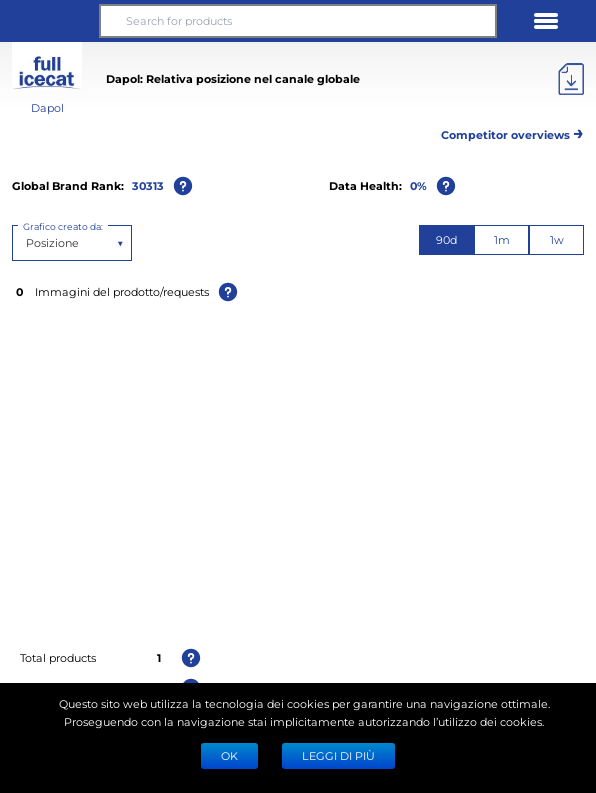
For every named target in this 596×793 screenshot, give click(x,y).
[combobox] (27, 243)
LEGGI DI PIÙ (338, 755)
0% (418, 185)
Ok (229, 755)
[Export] (571, 79)
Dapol (47, 107)
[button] (50, 21)
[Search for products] (298, 21)
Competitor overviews (512, 131)
